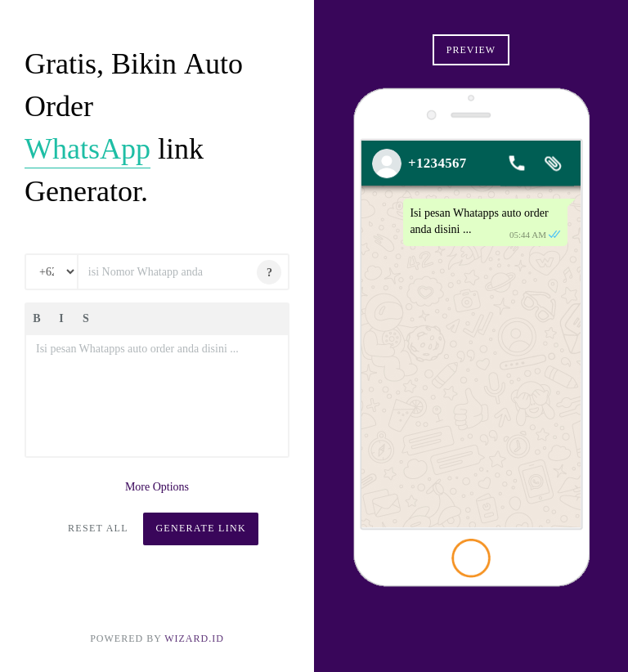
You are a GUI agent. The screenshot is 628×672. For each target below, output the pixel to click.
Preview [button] (471, 50)
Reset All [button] (98, 528)
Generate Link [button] (201, 528)
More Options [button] (157, 487)
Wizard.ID (194, 638)
